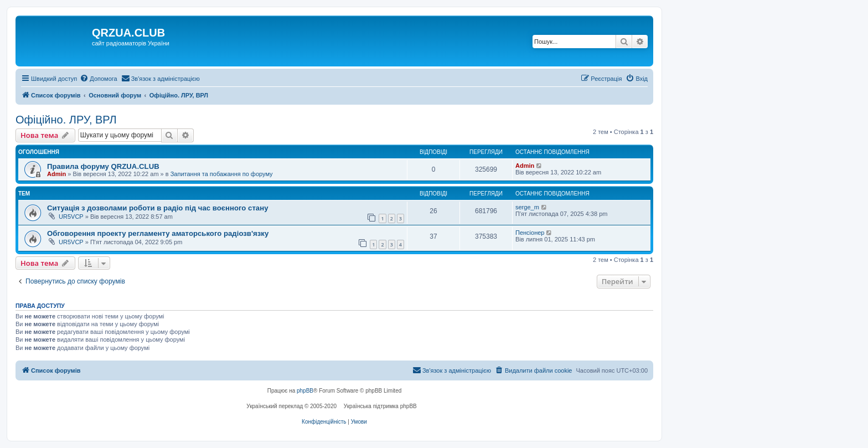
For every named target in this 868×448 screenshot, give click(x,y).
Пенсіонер (530, 233)
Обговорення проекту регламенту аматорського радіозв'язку (158, 233)
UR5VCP (71, 217)
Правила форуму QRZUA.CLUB (103, 166)
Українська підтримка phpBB (380, 406)
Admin (56, 174)
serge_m (527, 207)
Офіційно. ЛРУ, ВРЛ (66, 120)
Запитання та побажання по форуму (222, 174)
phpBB (305, 391)
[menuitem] (98, 79)
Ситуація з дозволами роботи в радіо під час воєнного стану (157, 208)
